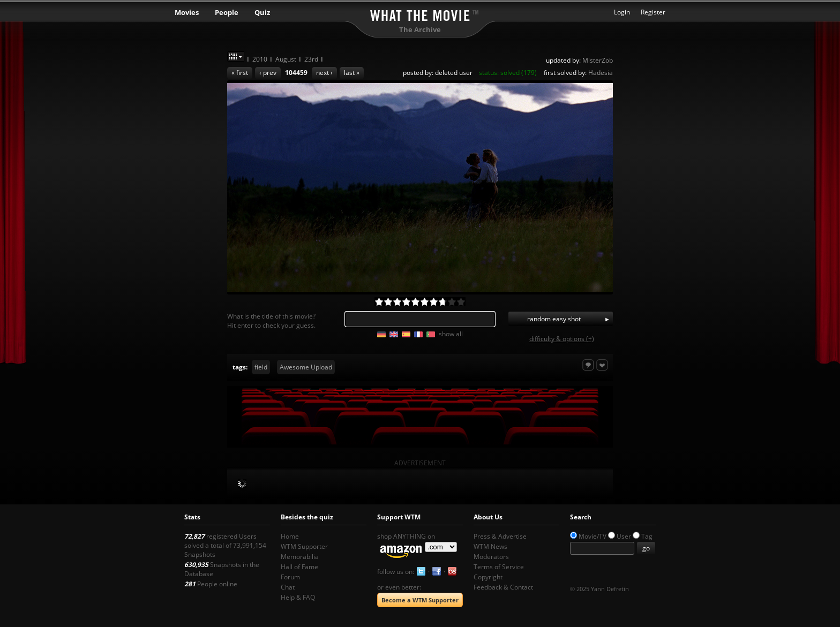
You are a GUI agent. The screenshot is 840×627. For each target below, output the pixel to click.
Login (622, 12)
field (261, 367)
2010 (260, 59)
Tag (647, 536)
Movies (187, 12)
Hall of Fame (299, 567)
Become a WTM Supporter (420, 600)
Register (653, 12)
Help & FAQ (298, 597)
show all (451, 334)
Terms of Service (499, 567)
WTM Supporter (304, 546)
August (286, 59)
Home (290, 536)
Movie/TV (592, 536)
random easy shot (554, 319)
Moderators (491, 557)
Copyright (488, 577)
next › (324, 73)
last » (352, 73)
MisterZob (598, 60)
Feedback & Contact (503, 587)
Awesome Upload (306, 367)
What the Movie (420, 14)
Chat (288, 587)
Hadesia (601, 73)
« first (240, 73)
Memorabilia (300, 557)
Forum (290, 577)
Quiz (262, 12)
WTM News (490, 546)
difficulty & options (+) (562, 339)
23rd (311, 59)
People (227, 12)
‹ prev (268, 73)
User (624, 536)
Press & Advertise (500, 536)
